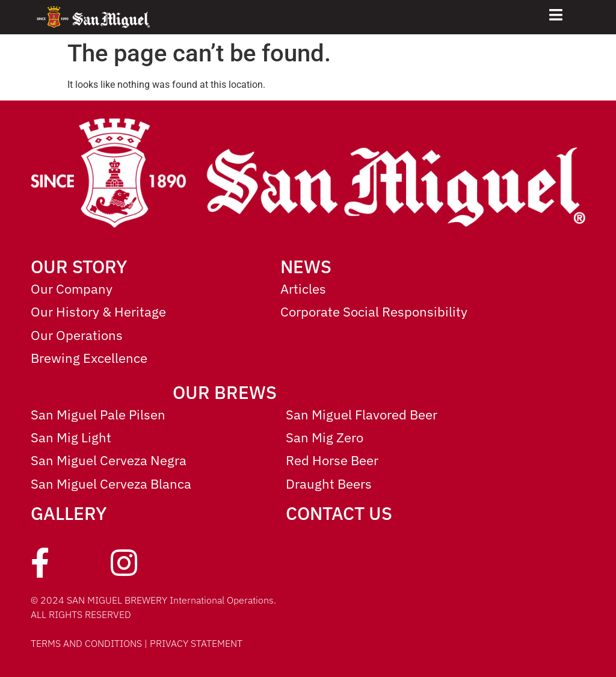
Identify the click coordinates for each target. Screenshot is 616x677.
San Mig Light (71, 437)
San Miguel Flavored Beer (362, 414)
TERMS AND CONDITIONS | (90, 643)
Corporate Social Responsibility (374, 311)
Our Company (72, 289)
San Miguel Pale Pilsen (98, 414)
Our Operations (77, 335)
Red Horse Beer (332, 460)
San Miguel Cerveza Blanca (111, 484)
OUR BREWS (225, 392)
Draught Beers (329, 484)
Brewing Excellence (89, 358)
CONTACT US (339, 513)
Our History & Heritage (98, 311)
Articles (303, 289)
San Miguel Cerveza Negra (109, 460)
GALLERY (69, 513)
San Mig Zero (325, 437)
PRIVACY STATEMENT (196, 643)
